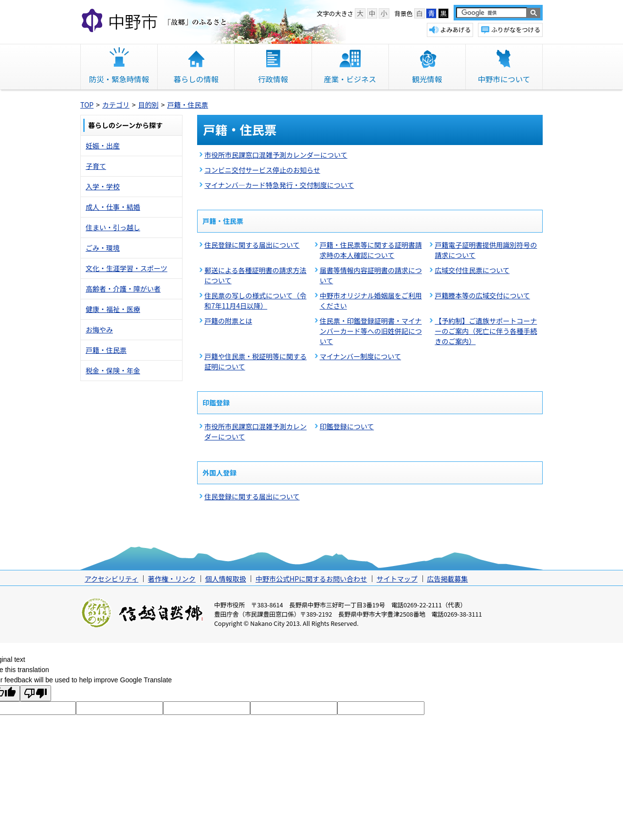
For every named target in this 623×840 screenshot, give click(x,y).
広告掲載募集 (447, 579)
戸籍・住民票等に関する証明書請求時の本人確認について (371, 250)
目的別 (148, 105)
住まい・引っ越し (113, 227)
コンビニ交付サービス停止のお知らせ (262, 170)
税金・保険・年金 (113, 370)
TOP (87, 105)
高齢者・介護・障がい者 (123, 289)
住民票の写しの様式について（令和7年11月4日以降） (256, 301)
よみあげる (455, 29)
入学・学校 (103, 186)
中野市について (504, 79)
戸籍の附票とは (228, 321)
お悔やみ (99, 329)
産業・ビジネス (350, 79)
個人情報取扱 (225, 579)
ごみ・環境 (103, 248)
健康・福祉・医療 (113, 309)
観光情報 (427, 79)
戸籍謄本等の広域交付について (482, 295)
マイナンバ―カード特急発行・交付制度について (279, 185)
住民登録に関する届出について (252, 245)
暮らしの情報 (196, 79)
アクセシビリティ (111, 579)
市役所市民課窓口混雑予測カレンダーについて (276, 155)
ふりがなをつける (516, 29)
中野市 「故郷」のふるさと (156, 21)
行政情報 (273, 79)
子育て (96, 166)
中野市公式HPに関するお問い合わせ (311, 579)
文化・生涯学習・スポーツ (127, 268)
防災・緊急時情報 (119, 79)
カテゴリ (116, 105)
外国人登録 (220, 473)
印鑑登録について (347, 426)
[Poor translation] (36, 693)
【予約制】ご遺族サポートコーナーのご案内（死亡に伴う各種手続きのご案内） (486, 331)
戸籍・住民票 (188, 105)
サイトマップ (397, 579)
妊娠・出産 (103, 146)
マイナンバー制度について (360, 356)
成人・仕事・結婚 (113, 207)
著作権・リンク (172, 579)
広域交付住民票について (472, 270)
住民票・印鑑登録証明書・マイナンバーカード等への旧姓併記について (371, 331)
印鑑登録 (216, 402)
